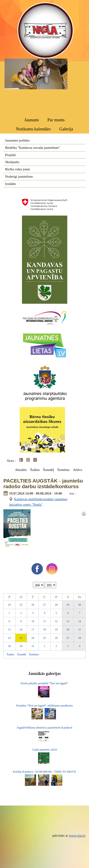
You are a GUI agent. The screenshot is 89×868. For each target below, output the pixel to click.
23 (21, 638)
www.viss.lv (77, 836)
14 (80, 621)
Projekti (11, 155)
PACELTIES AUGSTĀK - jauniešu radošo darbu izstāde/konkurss (43, 484)
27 (44, 605)
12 (56, 621)
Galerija (66, 129)
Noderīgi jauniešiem (19, 177)
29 (68, 605)
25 (21, 605)
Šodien (35, 470)
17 (33, 629)
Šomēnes (63, 470)
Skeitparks (12, 162)
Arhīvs (78, 470)
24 (9, 605)
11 (45, 621)
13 (68, 621)
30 (80, 605)
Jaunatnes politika (17, 140)
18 (44, 629)
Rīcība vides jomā (17, 169)
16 (21, 629)
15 (9, 629)
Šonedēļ (48, 470)
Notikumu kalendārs (33, 129)
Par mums (56, 120)
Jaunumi (32, 120)
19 (56, 629)
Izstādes (11, 184)
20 (68, 629)
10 (33, 621)
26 (33, 605)
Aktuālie (21, 470)
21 (80, 629)
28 (56, 605)
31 (33, 646)
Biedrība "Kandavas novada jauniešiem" (33, 148)
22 (9, 638)
